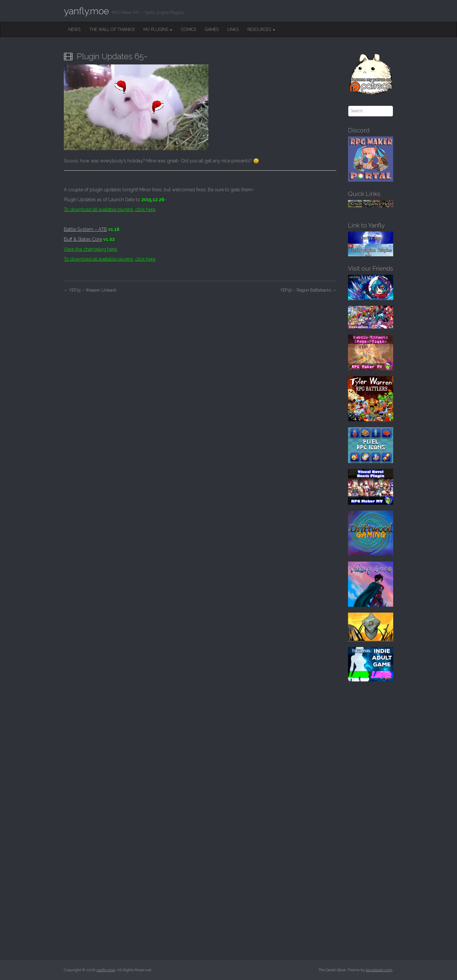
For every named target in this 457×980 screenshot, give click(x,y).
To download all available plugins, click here (110, 210)
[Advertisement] (200, 340)
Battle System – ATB (85, 229)
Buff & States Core (83, 239)
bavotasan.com (379, 970)
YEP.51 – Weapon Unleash (90, 290)
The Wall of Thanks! (112, 29)
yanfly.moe (86, 11)
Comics (189, 29)
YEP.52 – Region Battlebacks (308, 290)
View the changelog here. (91, 249)
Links (233, 29)
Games (212, 29)
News (74, 29)
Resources (261, 29)
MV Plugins (158, 29)
